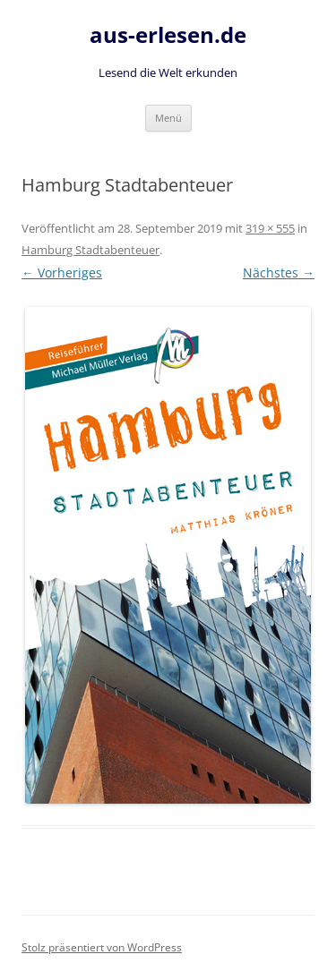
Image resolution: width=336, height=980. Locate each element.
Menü (168, 118)
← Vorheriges (62, 273)
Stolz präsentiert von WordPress (102, 947)
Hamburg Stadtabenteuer (90, 250)
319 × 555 (270, 228)
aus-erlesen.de (168, 35)
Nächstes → (279, 273)
